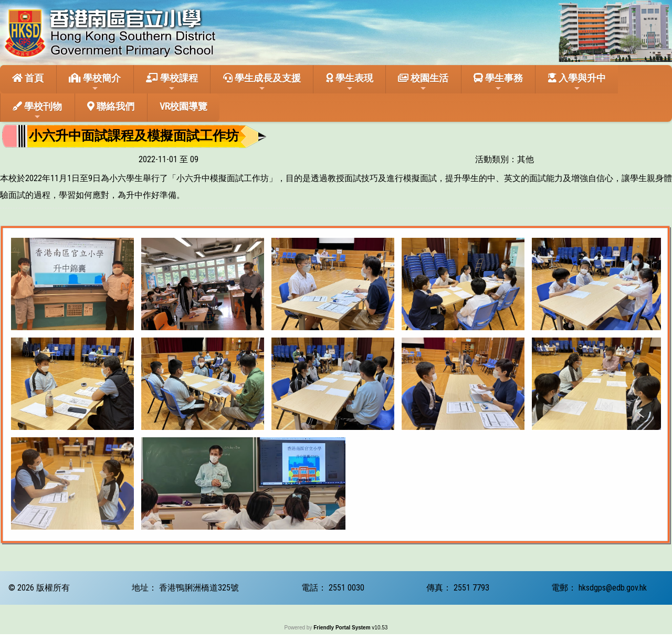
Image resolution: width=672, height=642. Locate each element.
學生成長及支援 (262, 82)
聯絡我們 (111, 106)
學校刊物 (37, 111)
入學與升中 (577, 82)
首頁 (28, 78)
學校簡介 (95, 82)
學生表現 (350, 82)
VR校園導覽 (183, 106)
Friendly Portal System (343, 628)
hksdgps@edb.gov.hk (613, 588)
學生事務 (498, 82)
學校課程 (172, 82)
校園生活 (423, 82)
